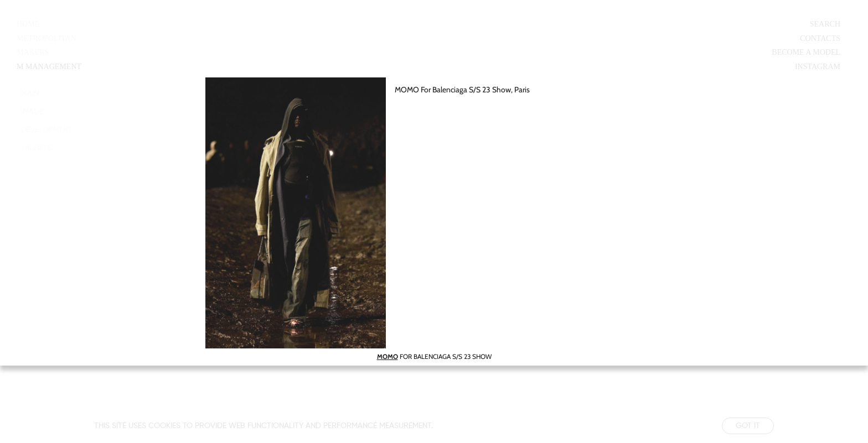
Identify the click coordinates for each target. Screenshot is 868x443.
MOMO (387, 356)
